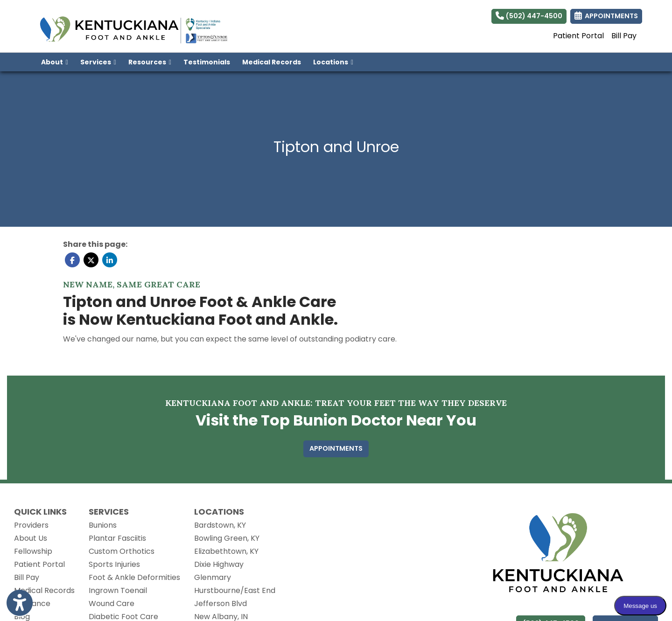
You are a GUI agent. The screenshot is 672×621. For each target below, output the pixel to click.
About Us (31, 538)
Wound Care (112, 604)
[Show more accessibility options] (20, 604)
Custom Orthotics (122, 551)
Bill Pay (624, 36)
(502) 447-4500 (529, 16)
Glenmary (213, 577)
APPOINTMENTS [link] (606, 16)
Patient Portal (578, 36)
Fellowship (33, 551)
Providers (31, 525)
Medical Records (275, 61)
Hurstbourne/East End (235, 590)
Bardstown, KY (220, 525)
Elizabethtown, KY (226, 551)
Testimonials (207, 62)
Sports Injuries (114, 564)
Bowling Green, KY (227, 538)
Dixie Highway (219, 564)
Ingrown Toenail (118, 590)
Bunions (103, 525)
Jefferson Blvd (220, 604)
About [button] (55, 62)
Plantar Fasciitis (117, 538)
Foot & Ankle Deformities (134, 577)
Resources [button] (150, 62)
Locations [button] (333, 62)
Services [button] (98, 62)
